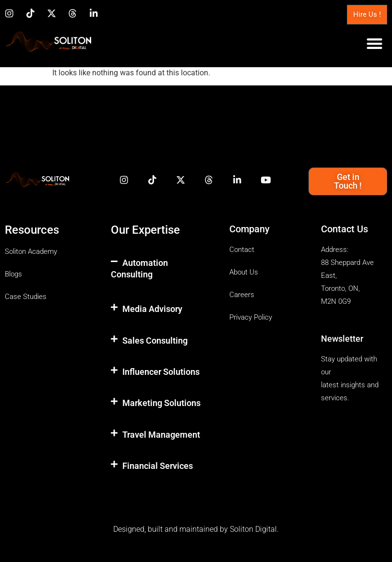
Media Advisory (152, 309)
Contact (242, 250)
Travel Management (161, 435)
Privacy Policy (251, 317)
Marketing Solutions (161, 403)
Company (249, 229)
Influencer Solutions (161, 372)
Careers (242, 295)
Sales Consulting (155, 341)
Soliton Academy (31, 251)
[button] (375, 43)
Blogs (13, 274)
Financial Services (158, 466)
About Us (244, 272)
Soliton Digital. (254, 529)
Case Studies (26, 297)
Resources (32, 230)
